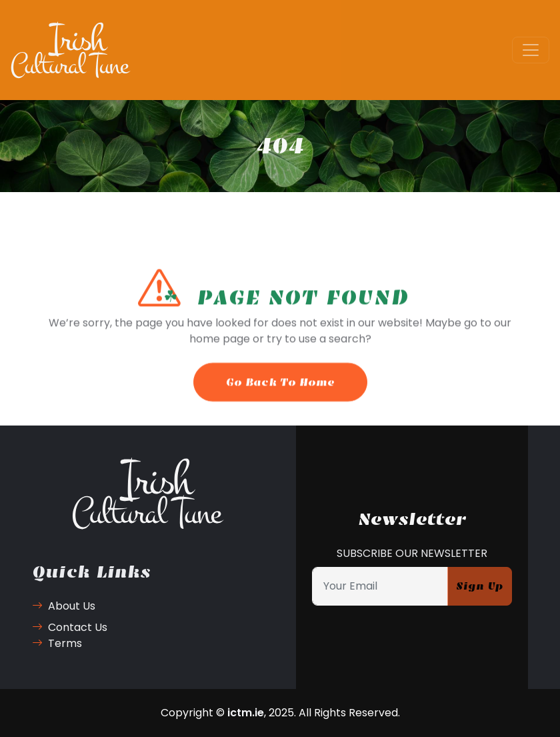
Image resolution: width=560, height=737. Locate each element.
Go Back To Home (280, 389)
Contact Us (70, 627)
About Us (64, 606)
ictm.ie (246, 713)
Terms (57, 643)
